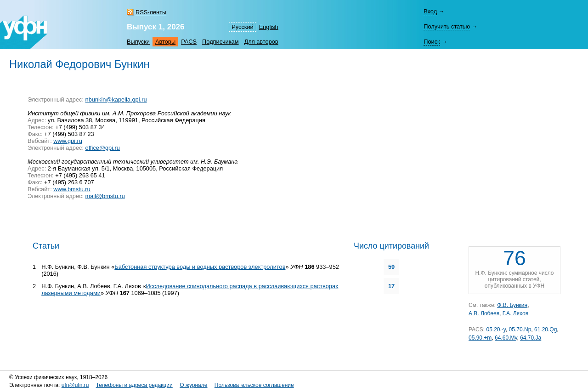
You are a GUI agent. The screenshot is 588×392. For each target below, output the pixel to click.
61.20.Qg (546, 330)
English (269, 27)
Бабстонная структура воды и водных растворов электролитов (200, 267)
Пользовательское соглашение (254, 385)
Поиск (432, 42)
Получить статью (447, 26)
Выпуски (138, 42)
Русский (242, 27)
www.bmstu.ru (72, 189)
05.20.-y (496, 330)
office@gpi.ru (103, 148)
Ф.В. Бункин (512, 305)
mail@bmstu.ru (105, 196)
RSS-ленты (151, 12)
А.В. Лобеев (484, 313)
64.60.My (506, 338)
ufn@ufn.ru (75, 385)
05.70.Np (520, 330)
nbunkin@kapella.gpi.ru (116, 99)
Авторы (165, 42)
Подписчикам (220, 42)
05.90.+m (480, 338)
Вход (430, 11)
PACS (189, 42)
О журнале (193, 385)
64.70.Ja (531, 338)
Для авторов (261, 42)
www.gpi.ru (68, 141)
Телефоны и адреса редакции (134, 385)
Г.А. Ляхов (515, 313)
